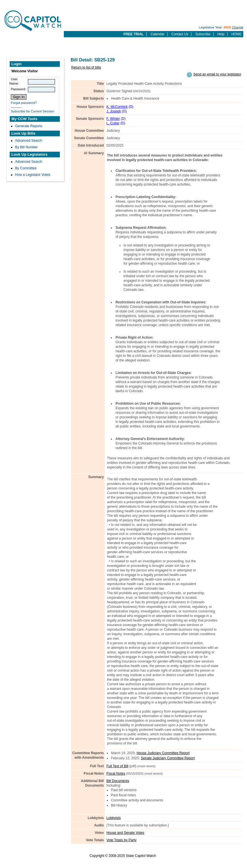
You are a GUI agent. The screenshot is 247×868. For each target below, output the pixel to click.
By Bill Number (26, 147)
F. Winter (113, 119)
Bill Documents (118, 781)
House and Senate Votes (125, 833)
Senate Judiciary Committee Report (168, 758)
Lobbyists (114, 818)
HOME (236, 34)
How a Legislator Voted (33, 175)
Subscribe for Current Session (32, 111)
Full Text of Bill (117, 766)
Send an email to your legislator (217, 74)
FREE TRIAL (133, 34)
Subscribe (203, 34)
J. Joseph (114, 111)
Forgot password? (24, 103)
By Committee (26, 168)
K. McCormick (117, 107)
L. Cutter (113, 123)
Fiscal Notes (116, 774)
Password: (18, 89)
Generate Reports (29, 126)
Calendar (157, 34)
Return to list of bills (86, 67)
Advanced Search (29, 141)
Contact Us (180, 34)
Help (221, 34)
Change (238, 27)
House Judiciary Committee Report (163, 753)
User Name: (14, 81)
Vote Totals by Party (121, 840)
